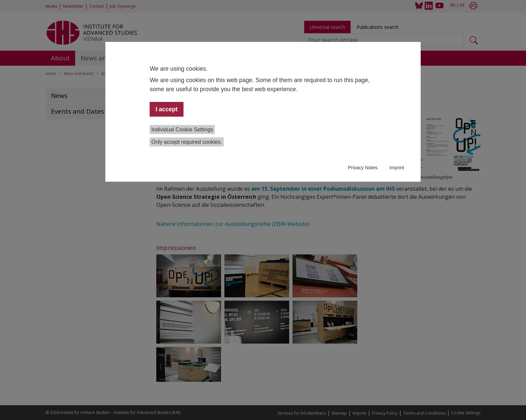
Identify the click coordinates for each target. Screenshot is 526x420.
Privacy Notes (363, 168)
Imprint (397, 168)
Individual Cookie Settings (182, 130)
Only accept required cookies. (187, 142)
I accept (167, 109)
